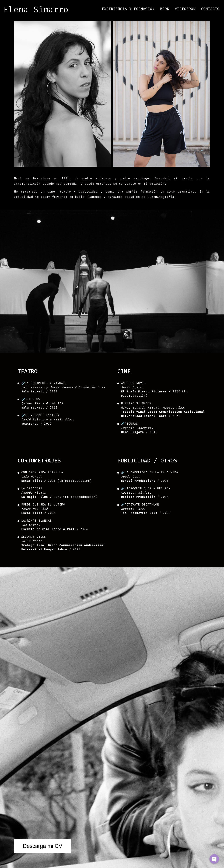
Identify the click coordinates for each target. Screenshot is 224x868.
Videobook (185, 9)
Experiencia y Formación (128, 9)
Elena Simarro (36, 10)
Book (165, 9)
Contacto (210, 9)
